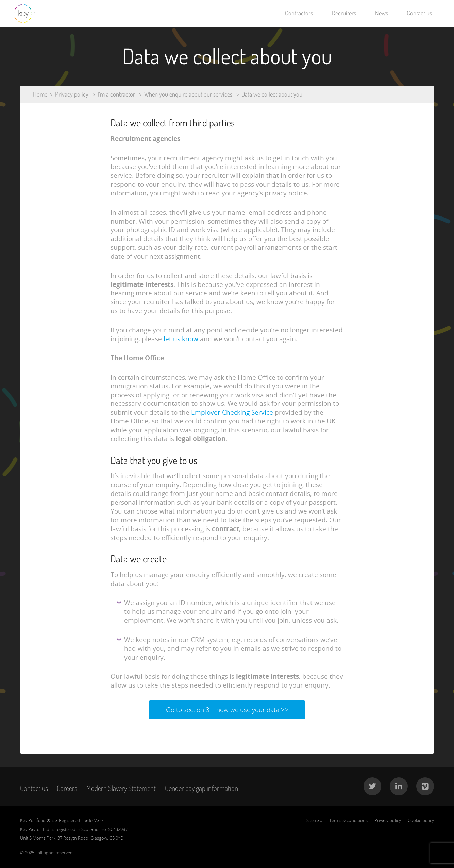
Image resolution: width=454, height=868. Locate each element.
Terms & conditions (348, 820)
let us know (181, 339)
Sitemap (314, 820)
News (382, 13)
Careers (67, 788)
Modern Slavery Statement (121, 788)
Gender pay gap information (201, 788)
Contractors (299, 13)
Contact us (419, 13)
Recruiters (344, 13)
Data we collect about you (272, 94)
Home (40, 94)
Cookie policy (421, 820)
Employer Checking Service (232, 412)
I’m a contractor (116, 94)
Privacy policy (72, 94)
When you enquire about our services (188, 94)
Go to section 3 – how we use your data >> (227, 710)
